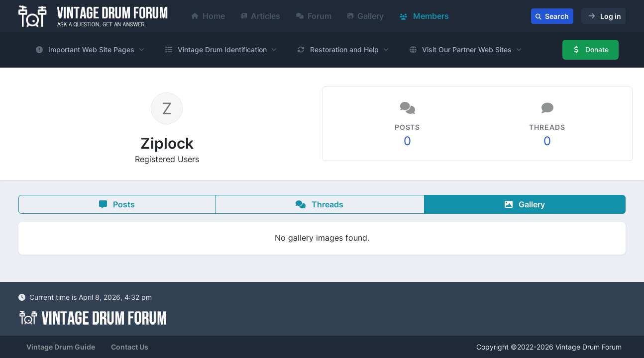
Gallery (366, 16)
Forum (314, 16)
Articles (261, 16)
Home (208, 16)
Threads (320, 204)
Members (424, 16)
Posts (117, 204)
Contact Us (130, 347)
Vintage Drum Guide (61, 347)
